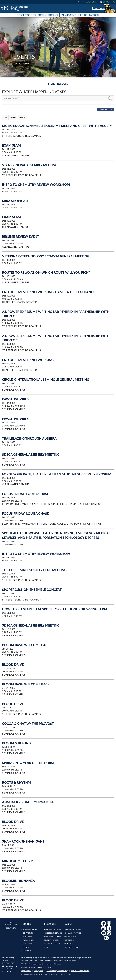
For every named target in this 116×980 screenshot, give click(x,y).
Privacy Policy (39, 971)
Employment (28, 944)
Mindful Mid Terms (19, 861)
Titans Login (99, 8)
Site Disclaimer (50, 974)
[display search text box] (78, 2)
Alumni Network (30, 929)
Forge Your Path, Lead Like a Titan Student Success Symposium (57, 474)
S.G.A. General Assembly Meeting (30, 165)
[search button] (110, 98)
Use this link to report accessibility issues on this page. (41, 964)
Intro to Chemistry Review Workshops (36, 185)
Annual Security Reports (80, 971)
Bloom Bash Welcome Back (26, 645)
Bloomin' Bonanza (19, 881)
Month (22, 117)
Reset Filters (106, 109)
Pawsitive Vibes (15, 399)
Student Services (51, 940)
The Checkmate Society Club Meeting (34, 570)
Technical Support (52, 944)
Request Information (11, 924)
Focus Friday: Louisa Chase (25, 494)
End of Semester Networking (28, 360)
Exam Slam (11, 145)
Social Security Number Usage (57, 971)
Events (26, 947)
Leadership (70, 940)
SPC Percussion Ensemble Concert (32, 590)
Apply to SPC (11, 928)
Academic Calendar (52, 929)
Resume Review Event (21, 237)
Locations (70, 944)
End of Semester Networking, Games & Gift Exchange (49, 292)
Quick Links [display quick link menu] (89, 2)
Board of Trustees (73, 933)
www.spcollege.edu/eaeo (66, 960)
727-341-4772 (8, 971)
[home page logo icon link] (15, 8)
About (69, 924)
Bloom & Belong (16, 743)
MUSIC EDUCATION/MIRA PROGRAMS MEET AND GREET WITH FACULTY (57, 126)
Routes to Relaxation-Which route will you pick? (46, 272)
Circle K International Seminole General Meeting (46, 380)
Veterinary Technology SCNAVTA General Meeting (46, 256)
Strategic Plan (72, 947)
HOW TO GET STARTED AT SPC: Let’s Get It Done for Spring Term (55, 609)
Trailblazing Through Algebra (29, 438)
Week (13, 117)
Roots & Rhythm (16, 782)
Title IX (47, 947)
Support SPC (107, 2)
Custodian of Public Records (32, 974)
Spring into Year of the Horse (28, 763)
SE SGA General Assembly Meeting (31, 454)
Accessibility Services (53, 933)
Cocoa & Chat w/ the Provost (28, 724)
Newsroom (27, 951)
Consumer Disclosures (66, 974)
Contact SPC (28, 933)
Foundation (70, 937)
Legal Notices (26, 971)
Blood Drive (13, 665)
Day (5, 117)
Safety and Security (53, 937)
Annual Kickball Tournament (28, 802)
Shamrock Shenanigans (23, 841)
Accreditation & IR (73, 929)
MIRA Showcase (16, 201)
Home (17, 63)
